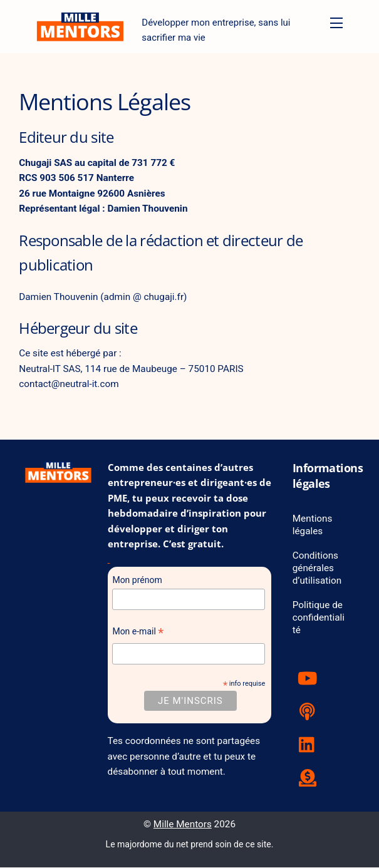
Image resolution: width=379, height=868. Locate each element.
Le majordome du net (147, 845)
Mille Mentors (183, 825)
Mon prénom (137, 581)
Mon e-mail (138, 634)
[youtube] (310, 679)
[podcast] (310, 712)
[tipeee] (310, 778)
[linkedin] (310, 745)
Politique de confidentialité (319, 618)
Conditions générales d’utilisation (317, 569)
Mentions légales (313, 525)
